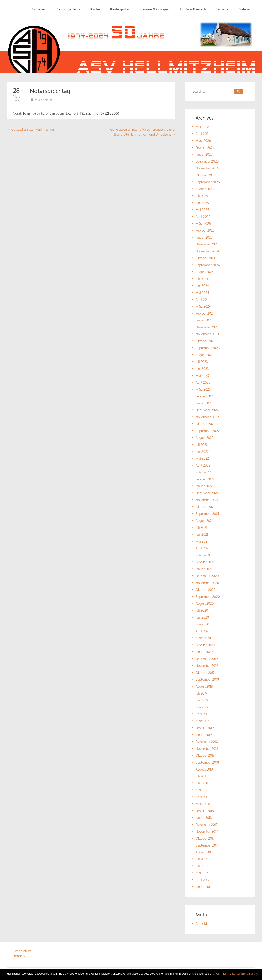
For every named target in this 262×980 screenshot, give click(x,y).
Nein (225, 974)
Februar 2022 (205, 479)
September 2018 (207, 762)
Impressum (21, 956)
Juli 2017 (201, 859)
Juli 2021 (201, 527)
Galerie (244, 9)
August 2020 (205, 603)
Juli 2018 (201, 776)
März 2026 (203, 141)
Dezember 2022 (207, 410)
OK (218, 974)
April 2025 (203, 217)
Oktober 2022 (206, 424)
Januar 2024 (204, 320)
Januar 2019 (204, 735)
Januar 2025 (204, 237)
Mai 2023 (202, 376)
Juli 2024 (202, 279)
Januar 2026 (204, 154)
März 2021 (203, 555)
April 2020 (203, 631)
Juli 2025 (202, 196)
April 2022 (203, 465)
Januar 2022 (204, 486)
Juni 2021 (202, 534)
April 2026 (203, 134)
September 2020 (208, 597)
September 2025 (208, 182)
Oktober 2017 (205, 838)
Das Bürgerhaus (68, 9)
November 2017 (207, 831)
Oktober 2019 (205, 673)
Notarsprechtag (50, 91)
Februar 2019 (205, 728)
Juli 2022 (202, 445)
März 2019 (203, 721)
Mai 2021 (202, 541)
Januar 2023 (204, 403)
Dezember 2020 (207, 576)
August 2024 (205, 272)
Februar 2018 (205, 811)
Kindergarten (120, 9)
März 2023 (203, 389)
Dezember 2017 (207, 825)
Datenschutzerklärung (242, 974)
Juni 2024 (202, 286)
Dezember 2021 (207, 493)
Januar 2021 (204, 569)
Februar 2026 (205, 148)
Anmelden (203, 924)
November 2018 (207, 749)
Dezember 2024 (207, 244)
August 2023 (205, 355)
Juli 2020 (202, 610)
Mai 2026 (202, 127)
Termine (222, 9)
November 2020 (207, 583)
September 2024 (208, 265)
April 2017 (202, 880)
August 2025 (205, 189)
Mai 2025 (202, 210)
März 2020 (203, 638)
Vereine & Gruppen (155, 9)
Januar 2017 (204, 887)
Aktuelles (39, 9)
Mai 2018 (202, 790)
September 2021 (207, 514)
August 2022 (205, 438)
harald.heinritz (43, 100)
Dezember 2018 (207, 742)
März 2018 (203, 804)
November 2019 (207, 666)
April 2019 (202, 714)
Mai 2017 (202, 873)
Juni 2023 (202, 369)
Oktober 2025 (206, 175)
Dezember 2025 (207, 161)
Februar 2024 (205, 313)
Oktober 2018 (205, 755)
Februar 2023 (205, 396)
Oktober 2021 (205, 507)
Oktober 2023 (206, 341)
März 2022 (203, 472)
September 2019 (207, 679)
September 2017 (207, 845)
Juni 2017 (202, 866)
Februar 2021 (205, 562)
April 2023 (203, 382)
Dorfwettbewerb (193, 9)
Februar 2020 (205, 645)
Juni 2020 (202, 617)
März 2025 (203, 224)
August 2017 (204, 852)
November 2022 (207, 417)
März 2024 (203, 306)
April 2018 (203, 797)
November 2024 (207, 251)
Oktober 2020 (206, 590)
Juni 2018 (202, 783)
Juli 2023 (202, 362)
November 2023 (207, 334)
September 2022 (208, 431)
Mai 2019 (202, 707)
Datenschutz (22, 951)
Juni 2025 (202, 203)
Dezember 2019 (207, 659)
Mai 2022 (202, 458)
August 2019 (204, 686)
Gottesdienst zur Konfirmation (31, 129)
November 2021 (207, 500)
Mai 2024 (202, 293)
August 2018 (204, 769)
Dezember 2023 (207, 327)
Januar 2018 (204, 818)
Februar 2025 (205, 230)
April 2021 (202, 548)
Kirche (95, 9)
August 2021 (204, 521)
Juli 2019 (201, 693)
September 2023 (208, 348)
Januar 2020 (204, 652)
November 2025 (207, 168)
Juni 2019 (202, 700)
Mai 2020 (202, 624)
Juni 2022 (202, 451)
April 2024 (203, 300)
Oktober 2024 (206, 258)
